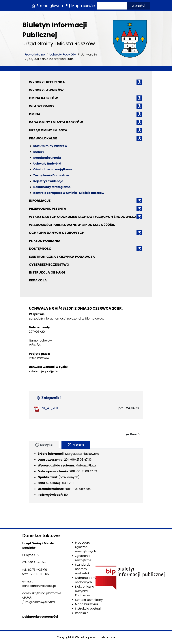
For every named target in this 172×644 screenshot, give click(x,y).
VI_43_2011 (50, 408)
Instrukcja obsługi (47, 272)
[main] (86, 347)
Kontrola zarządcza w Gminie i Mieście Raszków (69, 193)
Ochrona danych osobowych (57, 233)
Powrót (133, 435)
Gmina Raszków (43, 98)
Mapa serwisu (81, 6)
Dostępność (40, 249)
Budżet (38, 152)
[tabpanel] (86, 476)
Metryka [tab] (44, 445)
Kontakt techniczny (89, 600)
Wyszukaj (138, 6)
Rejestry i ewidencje (48, 181)
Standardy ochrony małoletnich (84, 569)
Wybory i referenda (47, 82)
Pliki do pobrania (45, 241)
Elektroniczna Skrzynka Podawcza (62, 257)
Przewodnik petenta (48, 209)
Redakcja (38, 280)
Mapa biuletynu (86, 604)
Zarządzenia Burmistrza (51, 175)
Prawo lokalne (35, 55)
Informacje (40, 201)
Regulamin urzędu (47, 158)
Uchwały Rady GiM (63, 55)
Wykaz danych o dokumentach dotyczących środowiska (83, 217)
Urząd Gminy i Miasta (48, 130)
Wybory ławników (46, 90)
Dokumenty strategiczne (52, 187)
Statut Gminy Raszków (50, 146)
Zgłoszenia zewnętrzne (83, 558)
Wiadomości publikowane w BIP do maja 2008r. (72, 225)
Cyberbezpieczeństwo (49, 264)
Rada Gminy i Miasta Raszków (56, 122)
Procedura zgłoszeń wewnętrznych (86, 547)
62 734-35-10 (38, 570)
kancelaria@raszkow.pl (39, 586)
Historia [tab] (76, 445)
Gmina (35, 114)
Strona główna (47, 6)
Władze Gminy (42, 106)
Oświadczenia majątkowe (53, 169)
